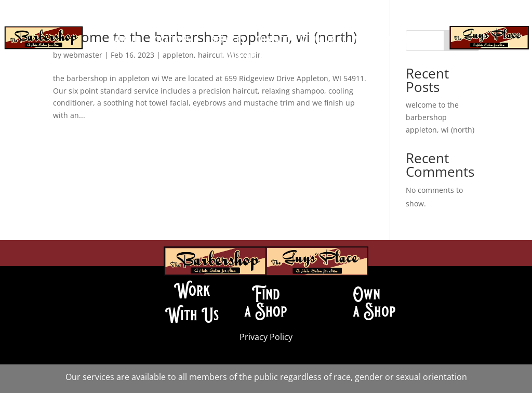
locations (170, 41)
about (126, 41)
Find (266, 294)
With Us (192, 315)
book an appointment (266, 57)
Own (367, 294)
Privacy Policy (266, 337)
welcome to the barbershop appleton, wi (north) (440, 117)
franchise (398, 41)
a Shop (266, 311)
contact (272, 41)
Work (192, 291)
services (228, 41)
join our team (329, 41)
